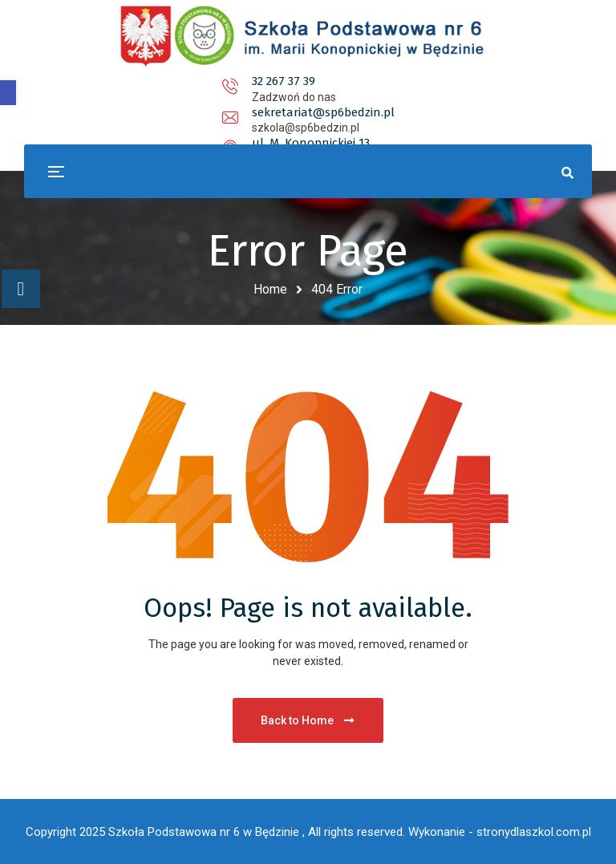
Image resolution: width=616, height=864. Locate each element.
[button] (8, 93)
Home (270, 289)
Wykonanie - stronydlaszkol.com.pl (500, 832)
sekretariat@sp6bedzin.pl (306, 81)
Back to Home (308, 720)
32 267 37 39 (134, 81)
